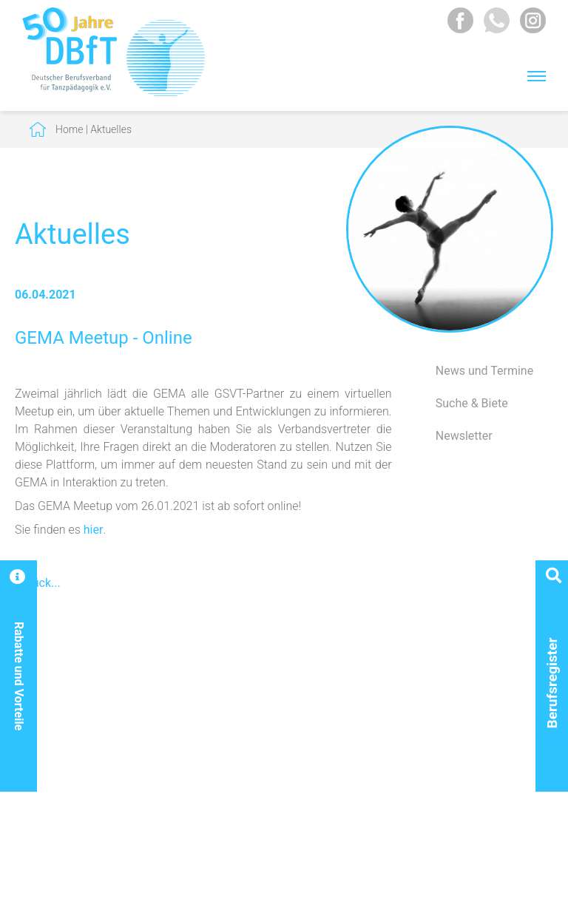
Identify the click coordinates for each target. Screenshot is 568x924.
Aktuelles (111, 129)
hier (94, 530)
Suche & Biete (472, 403)
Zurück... (38, 583)
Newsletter (464, 436)
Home (69, 129)
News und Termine (484, 371)
